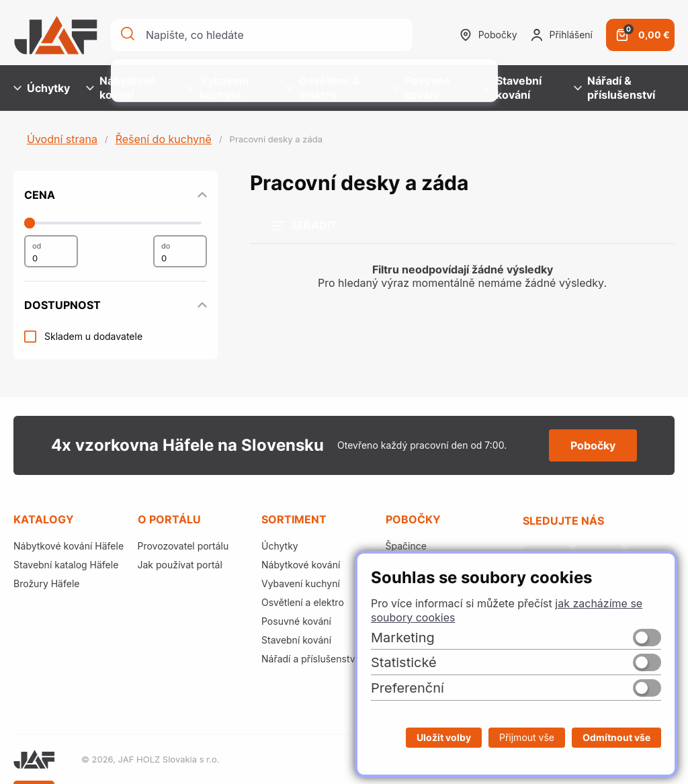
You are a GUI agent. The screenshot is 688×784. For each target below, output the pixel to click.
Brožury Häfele (46, 583)
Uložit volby (444, 737)
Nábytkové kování (121, 88)
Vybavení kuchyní (217, 88)
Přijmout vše (527, 737)
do (166, 246)
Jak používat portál (180, 565)
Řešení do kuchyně (164, 139)
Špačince (406, 546)
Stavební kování (512, 88)
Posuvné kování (421, 88)
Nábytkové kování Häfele (69, 546)
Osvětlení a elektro (303, 602)
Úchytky (42, 88)
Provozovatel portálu (183, 546)
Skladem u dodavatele (93, 336)
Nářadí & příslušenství (614, 88)
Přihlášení (562, 35)
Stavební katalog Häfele (66, 565)
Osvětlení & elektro (322, 88)
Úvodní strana (62, 139)
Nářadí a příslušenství (309, 659)
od (37, 246)
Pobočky (488, 35)
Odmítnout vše (616, 737)
